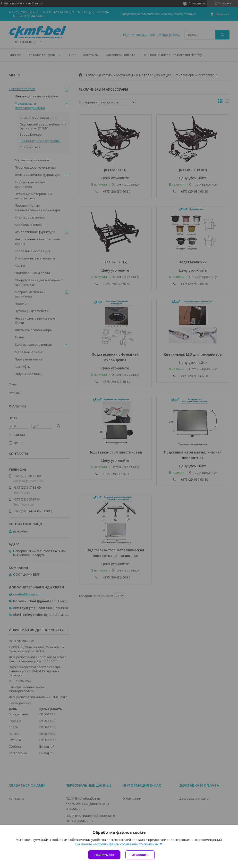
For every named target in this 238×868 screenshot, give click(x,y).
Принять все (104, 855)
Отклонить (140, 855)
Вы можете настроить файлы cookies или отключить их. (117, 844)
